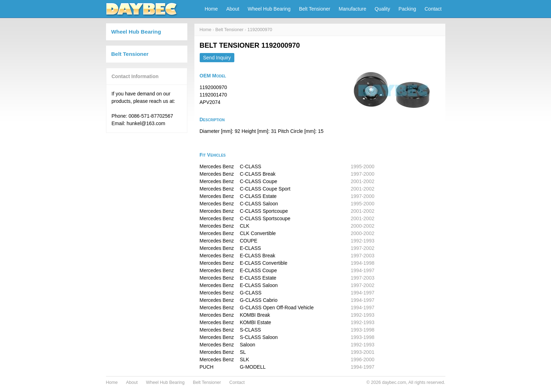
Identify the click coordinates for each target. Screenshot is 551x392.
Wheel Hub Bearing (269, 9)
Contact (433, 9)
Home (211, 9)
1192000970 (260, 30)
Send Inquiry (217, 58)
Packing (408, 9)
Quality (382, 9)
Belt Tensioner (315, 9)
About (233, 9)
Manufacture (352, 9)
